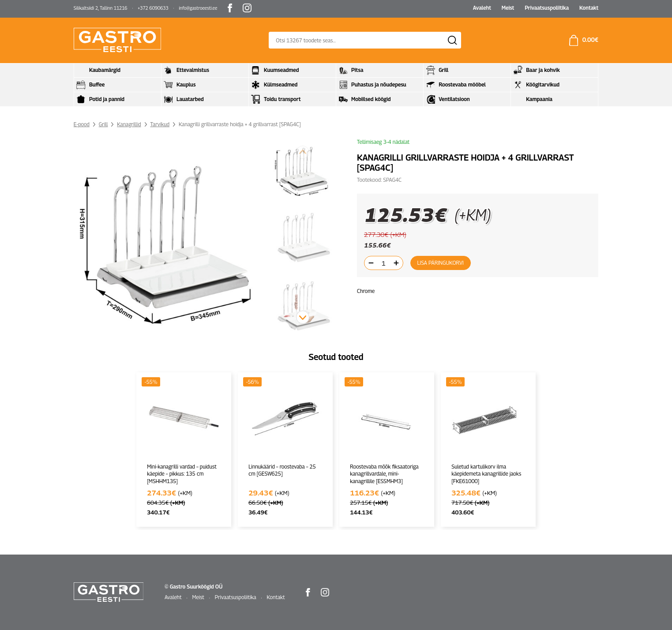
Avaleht (482, 8)
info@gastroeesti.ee (198, 8)
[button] (303, 317)
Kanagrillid (129, 124)
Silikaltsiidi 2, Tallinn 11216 (101, 8)
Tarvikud (160, 124)
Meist (508, 8)
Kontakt (589, 8)
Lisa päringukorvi (440, 263)
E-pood (82, 124)
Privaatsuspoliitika (547, 8)
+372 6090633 (153, 8)
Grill (103, 124)
